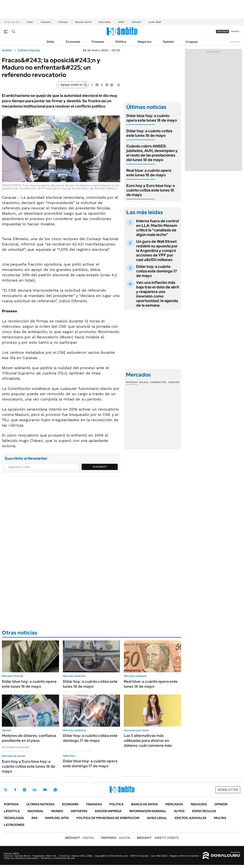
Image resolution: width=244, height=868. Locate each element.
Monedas (132, 382)
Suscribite (100, 467)
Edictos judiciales (191, 818)
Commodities (158, 382)
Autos (179, 811)
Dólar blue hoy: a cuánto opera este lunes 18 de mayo (152, 118)
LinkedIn (35, 790)
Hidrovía (136, 22)
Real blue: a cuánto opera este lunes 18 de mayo (149, 173)
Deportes (79, 811)
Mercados (174, 804)
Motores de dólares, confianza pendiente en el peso (29, 738)
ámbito (7, 50)
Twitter (6, 790)
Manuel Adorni (83, 22)
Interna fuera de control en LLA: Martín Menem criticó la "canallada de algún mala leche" (158, 228)
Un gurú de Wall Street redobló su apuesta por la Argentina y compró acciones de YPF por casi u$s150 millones (157, 251)
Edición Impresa (108, 811)
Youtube (45, 790)
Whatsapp (55, 790)
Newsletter (235, 42)
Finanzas (98, 42)
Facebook (15, 790)
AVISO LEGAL (157, 818)
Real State (105, 22)
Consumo (46, 22)
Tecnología (14, 818)
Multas (220, 818)
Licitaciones (14, 825)
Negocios (145, 42)
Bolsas (144, 382)
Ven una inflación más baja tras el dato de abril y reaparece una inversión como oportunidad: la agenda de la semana (158, 294)
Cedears (174, 382)
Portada (11, 804)
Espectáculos (204, 811)
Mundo (57, 811)
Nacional (36, 811)
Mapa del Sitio (57, 818)
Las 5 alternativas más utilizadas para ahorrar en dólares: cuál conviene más (148, 741)
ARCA (121, 22)
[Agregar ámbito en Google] (73, 85)
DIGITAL (80, 838)
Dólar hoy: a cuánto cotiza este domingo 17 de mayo (157, 271)
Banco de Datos (145, 804)
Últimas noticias (40, 804)
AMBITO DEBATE (158, 838)
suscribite (223, 31)
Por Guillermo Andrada (15, 747)
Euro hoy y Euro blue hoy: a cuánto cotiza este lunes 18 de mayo (151, 190)
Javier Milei (155, 22)
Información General (148, 811)
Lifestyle (12, 811)
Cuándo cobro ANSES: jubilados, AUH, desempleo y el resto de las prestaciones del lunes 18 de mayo (152, 153)
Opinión (168, 42)
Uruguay (191, 42)
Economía (73, 42)
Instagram (24, 790)
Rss (34, 818)
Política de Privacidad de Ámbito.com (108, 818)
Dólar (30, 22)
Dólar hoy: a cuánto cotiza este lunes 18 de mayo (149, 133)
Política (121, 42)
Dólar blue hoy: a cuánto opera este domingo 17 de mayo (90, 764)
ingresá (235, 31)
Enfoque (63, 22)
